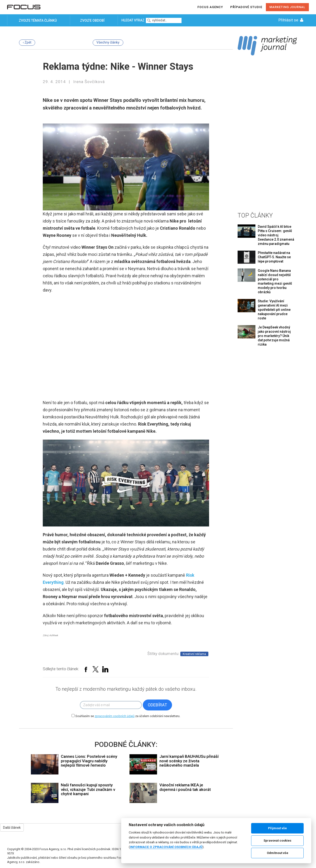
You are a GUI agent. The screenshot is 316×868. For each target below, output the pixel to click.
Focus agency (210, 7)
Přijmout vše (277, 828)
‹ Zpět (27, 42)
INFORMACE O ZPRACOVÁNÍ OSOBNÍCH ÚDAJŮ (166, 847)
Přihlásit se (291, 20)
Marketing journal (287, 7)
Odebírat (157, 705)
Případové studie (246, 7)
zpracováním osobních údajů (115, 716)
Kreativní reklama (194, 654)
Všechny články (108, 42)
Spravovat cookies (277, 841)
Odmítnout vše (278, 853)
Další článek (12, 828)
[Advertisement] (267, 133)
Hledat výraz (133, 20)
